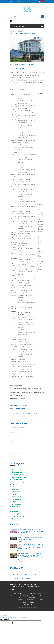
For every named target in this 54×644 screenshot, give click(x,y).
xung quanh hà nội (26, 578)
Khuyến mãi (13, 587)
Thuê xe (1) (15, 494)
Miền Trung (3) (16, 489)
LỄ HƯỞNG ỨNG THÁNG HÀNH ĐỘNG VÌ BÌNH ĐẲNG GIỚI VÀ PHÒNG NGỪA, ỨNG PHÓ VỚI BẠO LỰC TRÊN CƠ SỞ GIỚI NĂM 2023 (30, 531)
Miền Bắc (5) (15, 511)
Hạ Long (13, 575)
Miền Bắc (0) (15, 492)
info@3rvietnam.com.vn (20, 405)
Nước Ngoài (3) (16, 504)
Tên (11, 430)
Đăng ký (18, 1)
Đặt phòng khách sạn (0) (19, 514)
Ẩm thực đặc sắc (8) (18, 472)
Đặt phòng (34, 584)
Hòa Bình (27, 575)
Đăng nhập (12, 1)
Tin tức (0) (15, 519)
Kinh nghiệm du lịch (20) (19, 477)
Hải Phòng (25, 414)
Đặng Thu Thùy (20, 69)
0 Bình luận (13, 414)
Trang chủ (13, 584)
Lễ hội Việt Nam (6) (17, 480)
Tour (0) (14, 502)
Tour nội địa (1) (16, 499)
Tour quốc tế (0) (17, 497)
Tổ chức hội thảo (24, 584)
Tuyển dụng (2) (16, 470)
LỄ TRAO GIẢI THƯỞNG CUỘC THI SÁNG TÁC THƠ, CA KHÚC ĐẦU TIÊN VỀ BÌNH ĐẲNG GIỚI (30, 538)
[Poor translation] (6, 619)
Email (12, 435)
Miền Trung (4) (16, 509)
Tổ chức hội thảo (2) (18, 516)
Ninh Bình (34, 575)
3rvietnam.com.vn (20, 409)
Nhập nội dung (14, 441)
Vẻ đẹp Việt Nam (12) (18, 475)
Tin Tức (38, 587)
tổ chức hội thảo (34, 414)
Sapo (38, 608)
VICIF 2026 (31, 587)
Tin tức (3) (15, 484)
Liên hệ (12, 589)
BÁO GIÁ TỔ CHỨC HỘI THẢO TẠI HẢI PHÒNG (23, 65)
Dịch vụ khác (22, 587)
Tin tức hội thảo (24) (18, 482)
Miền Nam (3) (16, 487)
